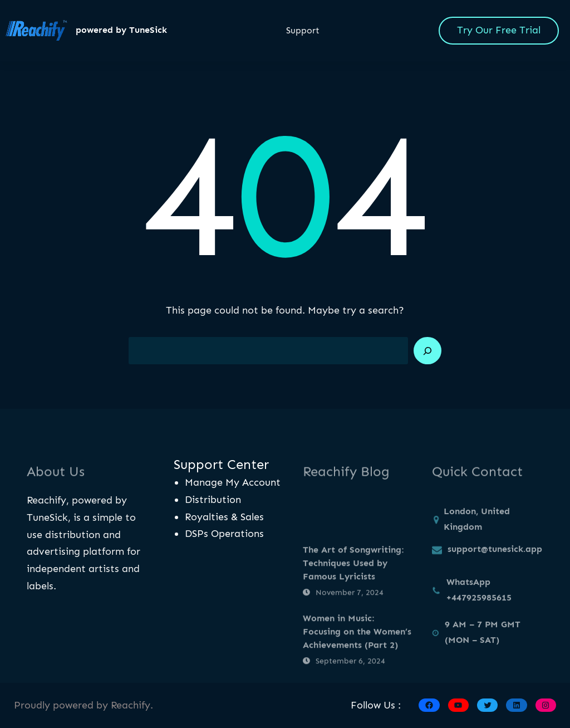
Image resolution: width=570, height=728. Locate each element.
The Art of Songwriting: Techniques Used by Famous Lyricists (353, 598)
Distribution (213, 500)
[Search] (427, 351)
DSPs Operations (224, 534)
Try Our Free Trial (499, 30)
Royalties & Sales (224, 517)
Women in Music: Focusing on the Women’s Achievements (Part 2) (357, 667)
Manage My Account (233, 482)
